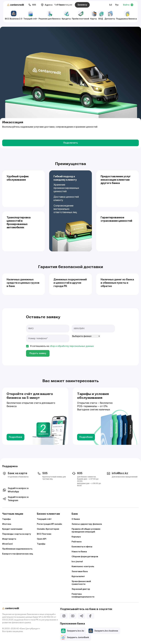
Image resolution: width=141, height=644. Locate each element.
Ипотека (7, 524)
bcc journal (77, 561)
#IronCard (7, 544)
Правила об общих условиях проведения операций (86, 530)
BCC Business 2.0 (14, 15)
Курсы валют (78, 576)
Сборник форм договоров (85, 557)
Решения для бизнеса (50, 15)
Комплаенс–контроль (83, 566)
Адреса (47, 5)
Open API (42, 539)
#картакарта (9, 539)
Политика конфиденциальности (83, 595)
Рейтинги (77, 542)
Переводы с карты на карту (17, 534)
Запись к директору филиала (87, 524)
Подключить (71, 143)
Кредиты (66, 15)
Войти (128, 5)
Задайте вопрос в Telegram (15, 499)
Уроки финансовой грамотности (81, 583)
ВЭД (101, 15)
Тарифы (6, 519)
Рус (117, 5)
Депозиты (110, 15)
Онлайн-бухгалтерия (48, 529)
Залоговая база (80, 571)
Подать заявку (38, 353)
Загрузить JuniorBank (75, 637)
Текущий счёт (30, 15)
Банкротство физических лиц (18, 554)
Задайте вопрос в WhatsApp (15, 490)
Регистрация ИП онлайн (49, 524)
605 (32, 5)
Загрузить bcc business (103, 631)
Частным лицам (63, 5)
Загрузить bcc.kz (73, 631)
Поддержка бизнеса (126, 15)
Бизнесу (82, 5)
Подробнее (15, 437)
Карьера (76, 537)
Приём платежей (81, 15)
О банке (76, 519)
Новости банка (79, 552)
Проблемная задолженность (17, 549)
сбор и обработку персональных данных (72, 346)
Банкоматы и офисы (82, 547)
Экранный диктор (81, 589)
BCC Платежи (44, 534)
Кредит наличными (12, 529)
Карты (94, 15)
